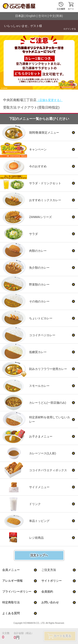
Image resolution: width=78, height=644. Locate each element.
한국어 (43, 16)
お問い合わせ (50, 602)
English (31, 16)
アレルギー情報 (12, 581)
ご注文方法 (49, 570)
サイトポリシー (52, 581)
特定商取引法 (11, 602)
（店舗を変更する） (50, 100)
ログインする (70, 29)
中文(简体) (56, 16)
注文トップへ (39, 555)
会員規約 (47, 591)
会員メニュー (11, 570)
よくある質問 (11, 613)
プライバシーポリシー (17, 591)
